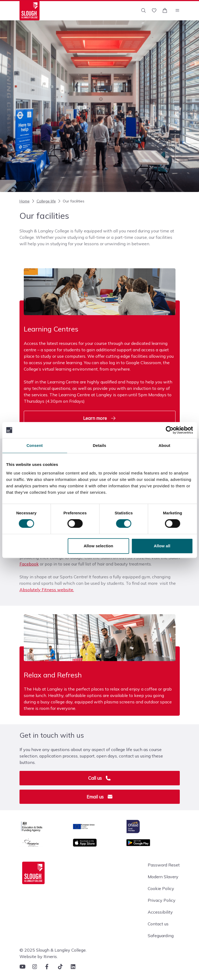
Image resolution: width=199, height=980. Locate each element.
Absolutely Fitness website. (47, 590)
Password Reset (164, 865)
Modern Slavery (163, 877)
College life (43, 201)
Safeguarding (161, 936)
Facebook (29, 564)
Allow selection (98, 546)
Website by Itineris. (39, 956)
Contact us (158, 924)
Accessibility (160, 912)
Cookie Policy (161, 888)
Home (25, 201)
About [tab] (165, 445)
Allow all (162, 546)
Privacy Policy (162, 900)
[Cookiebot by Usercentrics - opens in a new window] (169, 430)
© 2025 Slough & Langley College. (53, 950)
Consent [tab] (35, 445)
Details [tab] (100, 445)
